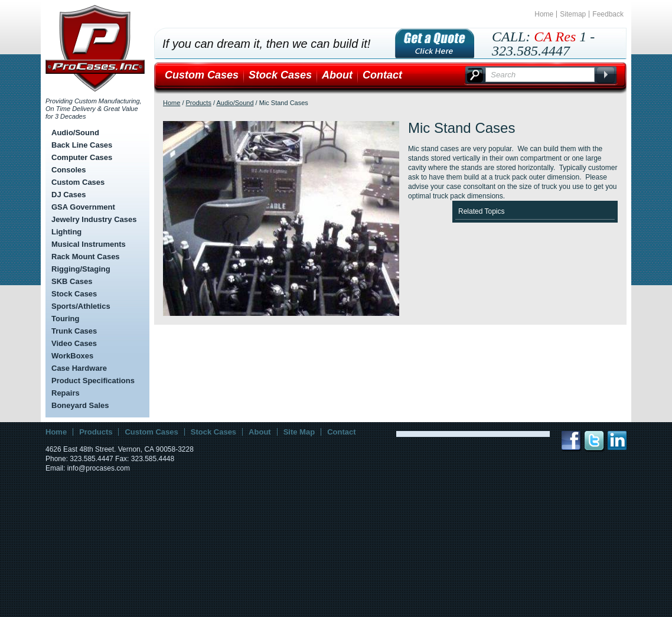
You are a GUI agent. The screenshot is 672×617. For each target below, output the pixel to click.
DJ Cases (69, 195)
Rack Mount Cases (86, 257)
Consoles (69, 170)
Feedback (608, 14)
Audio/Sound (75, 133)
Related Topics (482, 211)
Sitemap (573, 14)
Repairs (66, 393)
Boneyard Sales (80, 405)
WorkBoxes (72, 356)
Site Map (299, 432)
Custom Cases (78, 182)
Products (199, 103)
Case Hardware (79, 368)
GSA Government (83, 207)
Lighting (66, 232)
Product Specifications (93, 381)
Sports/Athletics (81, 306)
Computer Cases (82, 157)
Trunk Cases (74, 331)
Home (544, 14)
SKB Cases (72, 281)
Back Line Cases (82, 145)
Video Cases (74, 343)
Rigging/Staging (81, 269)
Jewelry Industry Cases (94, 219)
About (337, 75)
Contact (382, 75)
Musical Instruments (89, 244)
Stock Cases (74, 294)
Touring (65, 319)
